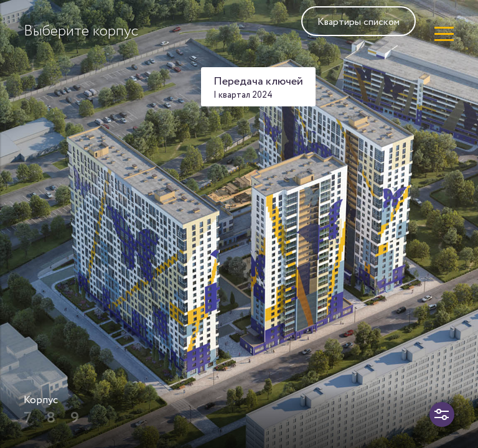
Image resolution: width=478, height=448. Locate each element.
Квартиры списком (358, 22)
